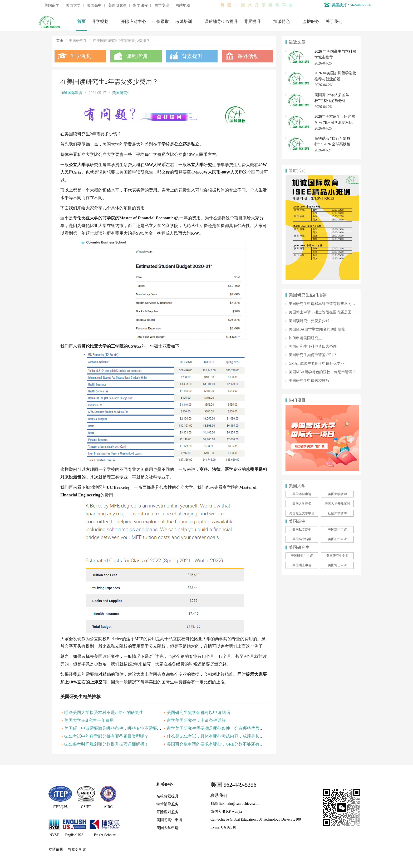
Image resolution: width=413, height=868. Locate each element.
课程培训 (137, 56)
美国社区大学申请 (302, 513)
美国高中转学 (302, 539)
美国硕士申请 (302, 565)
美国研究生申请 (302, 556)
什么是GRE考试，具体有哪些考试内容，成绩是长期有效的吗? (225, 736)
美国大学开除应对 (337, 504)
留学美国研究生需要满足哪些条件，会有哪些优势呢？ (217, 728)
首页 (81, 21)
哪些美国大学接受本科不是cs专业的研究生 (104, 712)
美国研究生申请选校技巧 (309, 381)
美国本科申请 (302, 494)
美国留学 (52, 6)
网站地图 (183, 6)
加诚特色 (282, 21)
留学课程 (140, 6)
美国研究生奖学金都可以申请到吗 (198, 712)
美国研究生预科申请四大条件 (313, 346)
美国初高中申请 (169, 820)
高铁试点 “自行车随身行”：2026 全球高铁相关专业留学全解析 (334, 144)
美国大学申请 (168, 828)
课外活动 (248, 56)
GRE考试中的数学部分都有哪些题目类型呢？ (106, 736)
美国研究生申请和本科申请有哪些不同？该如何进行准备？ (337, 304)
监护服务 (311, 21)
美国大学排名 (302, 504)
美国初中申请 (337, 539)
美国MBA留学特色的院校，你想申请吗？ (322, 372)
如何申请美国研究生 (305, 338)
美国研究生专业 (337, 556)
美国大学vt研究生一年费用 (89, 720)
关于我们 (334, 21)
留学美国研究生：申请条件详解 (196, 720)
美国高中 (94, 6)
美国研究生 (117, 6)
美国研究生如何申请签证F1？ (313, 355)
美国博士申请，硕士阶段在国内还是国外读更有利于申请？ (337, 312)
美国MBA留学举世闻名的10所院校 (317, 329)
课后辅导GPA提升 (221, 21)
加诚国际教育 (71, 93)
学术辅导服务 (168, 804)
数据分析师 (77, 849)
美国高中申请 (337, 530)
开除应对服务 (168, 812)
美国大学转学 (337, 494)
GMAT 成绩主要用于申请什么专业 (316, 364)
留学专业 (162, 6)
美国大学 (73, 6)
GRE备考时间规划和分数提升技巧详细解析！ (106, 744)
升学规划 (100, 21)
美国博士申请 (337, 565)
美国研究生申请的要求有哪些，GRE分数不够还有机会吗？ (222, 744)
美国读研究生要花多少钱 (309, 321)
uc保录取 (161, 21)
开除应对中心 (134, 21)
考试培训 (184, 21)
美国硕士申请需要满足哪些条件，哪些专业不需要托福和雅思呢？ (125, 728)
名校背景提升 (168, 796)
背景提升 (252, 21)
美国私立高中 (302, 530)
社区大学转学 (337, 513)
